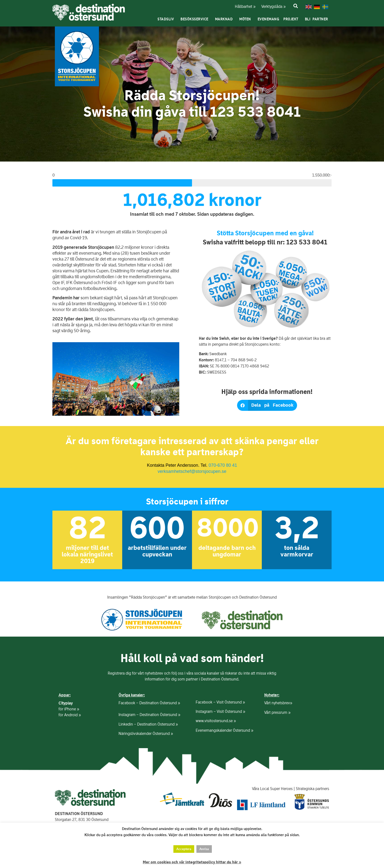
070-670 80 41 (223, 465)
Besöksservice (196, 19)
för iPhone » (69, 709)
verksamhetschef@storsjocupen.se (192, 471)
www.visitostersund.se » (216, 721)
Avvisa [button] (204, 849)
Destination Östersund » (160, 703)
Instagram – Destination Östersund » (149, 715)
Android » (72, 715)
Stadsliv (167, 19)
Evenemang (269, 19)
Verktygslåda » (270, 6)
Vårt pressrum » (277, 712)
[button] (267, 405)
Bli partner (318, 19)
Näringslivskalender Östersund (144, 734)
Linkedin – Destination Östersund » (148, 724)
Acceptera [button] (184, 849)
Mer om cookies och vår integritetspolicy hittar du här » (192, 862)
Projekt (292, 19)
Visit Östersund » (231, 702)
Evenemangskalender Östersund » (224, 730)
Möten (246, 19)
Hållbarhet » (245, 6)
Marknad (225, 19)
